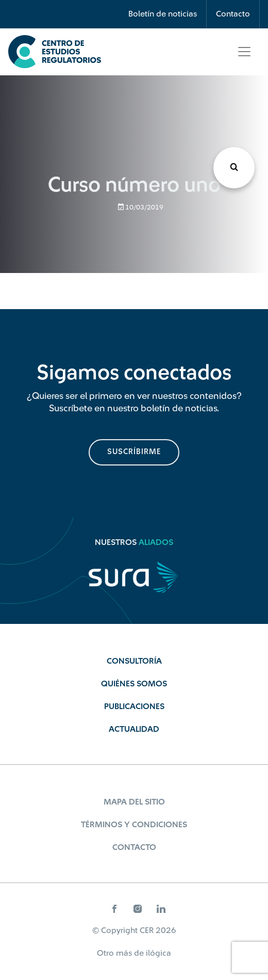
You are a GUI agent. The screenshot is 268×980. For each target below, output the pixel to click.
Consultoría (134, 661)
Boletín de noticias (163, 14)
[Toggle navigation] (244, 52)
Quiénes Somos (134, 684)
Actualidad (134, 729)
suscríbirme (134, 452)
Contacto (233, 14)
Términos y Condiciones (134, 825)
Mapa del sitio (134, 802)
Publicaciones (134, 706)
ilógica (158, 953)
